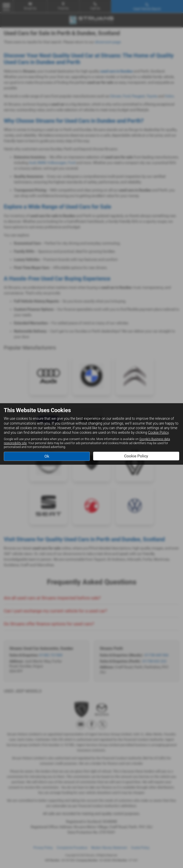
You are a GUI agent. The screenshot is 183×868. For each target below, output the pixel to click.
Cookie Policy (158, 432)
